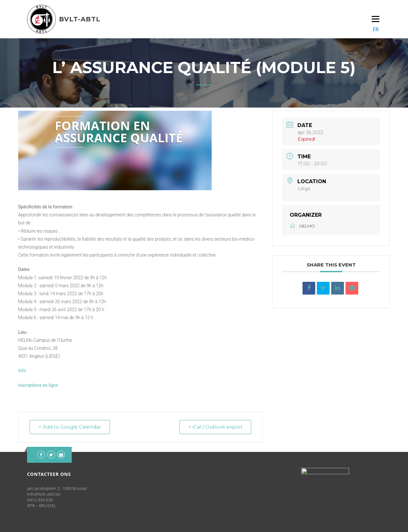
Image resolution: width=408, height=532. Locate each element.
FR (376, 29)
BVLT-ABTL (80, 19)
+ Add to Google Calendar (70, 427)
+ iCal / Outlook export (215, 427)
